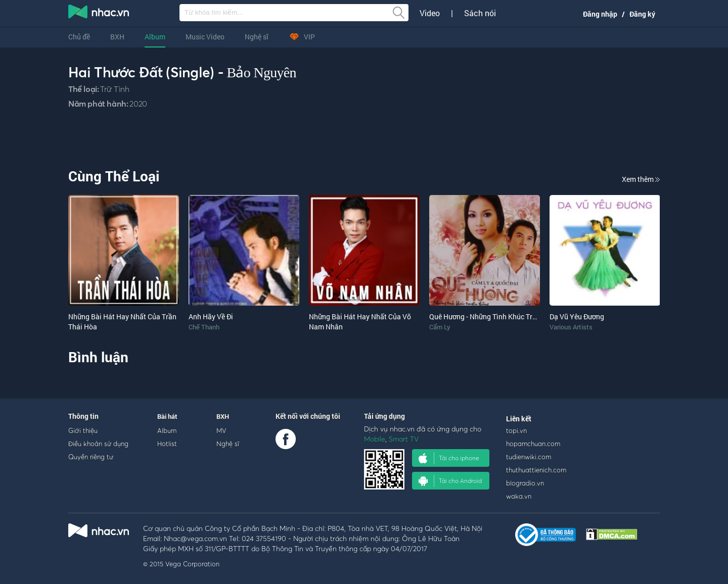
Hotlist (167, 444)
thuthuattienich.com (536, 470)
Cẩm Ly (440, 327)
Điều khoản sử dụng (98, 444)
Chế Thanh (204, 327)
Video (430, 13)
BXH (117, 37)
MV (221, 430)
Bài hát (167, 416)
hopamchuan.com (533, 444)
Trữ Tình (115, 89)
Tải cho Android (450, 481)
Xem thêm (641, 179)
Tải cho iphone (449, 458)
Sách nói (480, 13)
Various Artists (571, 327)
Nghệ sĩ (257, 37)
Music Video (205, 37)
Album (155, 37)
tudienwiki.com (529, 457)
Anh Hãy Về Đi (211, 317)
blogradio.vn (525, 483)
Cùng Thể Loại (114, 176)
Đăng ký (642, 14)
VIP (302, 37)
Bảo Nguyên (262, 72)
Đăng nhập (600, 14)
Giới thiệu (83, 430)
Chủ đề (79, 37)
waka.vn (519, 496)
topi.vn (516, 430)
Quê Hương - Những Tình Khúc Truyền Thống (499, 317)
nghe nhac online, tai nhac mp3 (99, 14)
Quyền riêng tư (91, 457)
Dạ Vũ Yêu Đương (577, 317)
